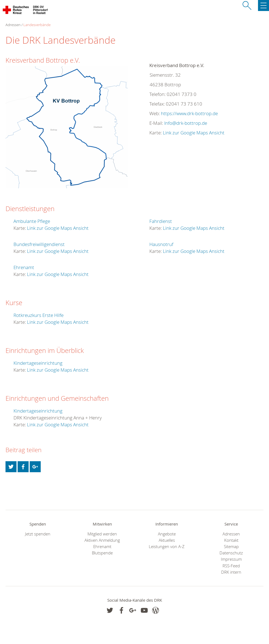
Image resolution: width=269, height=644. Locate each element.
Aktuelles (167, 540)
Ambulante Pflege (32, 221)
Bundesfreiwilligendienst (39, 244)
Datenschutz (231, 553)
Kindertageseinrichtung (38, 363)
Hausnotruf (161, 244)
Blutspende (102, 553)
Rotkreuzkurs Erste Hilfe (39, 315)
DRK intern (231, 572)
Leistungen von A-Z (167, 547)
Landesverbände (37, 25)
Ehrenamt (24, 267)
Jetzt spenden (38, 534)
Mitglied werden (102, 534)
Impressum (231, 559)
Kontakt (231, 540)
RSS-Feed (231, 566)
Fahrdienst (161, 221)
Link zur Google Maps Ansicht (194, 133)
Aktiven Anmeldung (102, 540)
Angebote (167, 534)
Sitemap (231, 547)
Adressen (231, 534)
